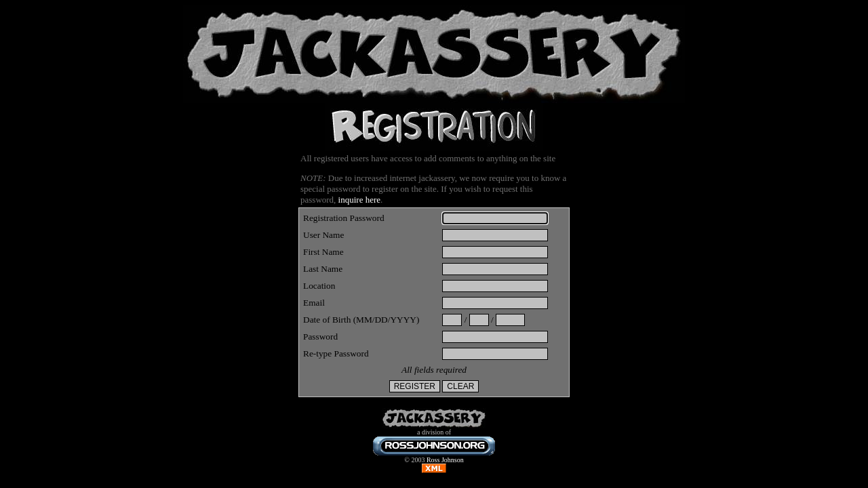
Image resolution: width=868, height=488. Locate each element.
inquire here (359, 200)
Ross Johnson (445, 460)
